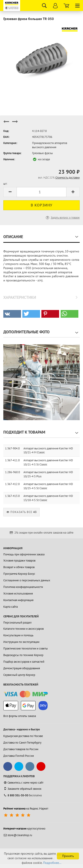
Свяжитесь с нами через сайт (23, 783)
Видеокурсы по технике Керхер (23, 655)
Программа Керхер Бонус (19, 574)
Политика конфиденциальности (23, 587)
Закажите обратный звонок (22, 789)
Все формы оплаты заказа (20, 716)
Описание (13, 237)
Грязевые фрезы (42, 153)
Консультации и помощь (18, 635)
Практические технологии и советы (26, 648)
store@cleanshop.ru (18, 835)
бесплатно (23, 795)
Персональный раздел (17, 623)
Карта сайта (11, 607)
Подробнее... (52, 863)
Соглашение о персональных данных (27, 580)
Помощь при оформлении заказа (24, 554)
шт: (5, 184)
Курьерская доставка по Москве (23, 736)
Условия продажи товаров (19, 561)
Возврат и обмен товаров (19, 567)
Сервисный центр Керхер (19, 675)
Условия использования (18, 594)
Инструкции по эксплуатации (21, 642)
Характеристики (20, 297)
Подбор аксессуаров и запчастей (24, 662)
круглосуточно (24, 829)
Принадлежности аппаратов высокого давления (50, 145)
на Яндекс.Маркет (26, 809)
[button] (12, 314)
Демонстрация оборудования (22, 668)
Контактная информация (18, 600)
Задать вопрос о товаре (62, 218)
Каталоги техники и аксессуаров (23, 629)
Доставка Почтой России (19, 756)
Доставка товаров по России (21, 749)
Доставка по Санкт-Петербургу (22, 743)
